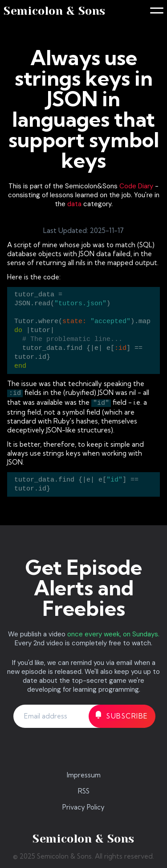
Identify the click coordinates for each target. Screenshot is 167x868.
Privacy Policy (83, 807)
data (74, 204)
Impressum (84, 775)
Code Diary (136, 186)
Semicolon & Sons (55, 11)
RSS (84, 791)
